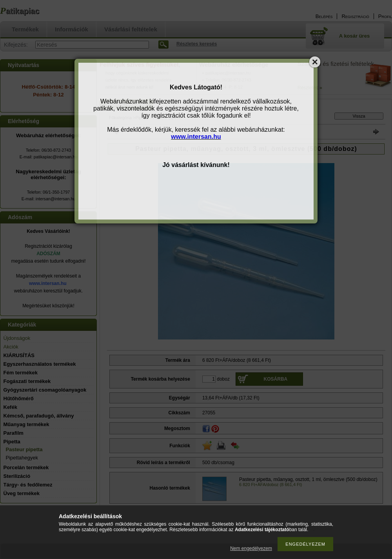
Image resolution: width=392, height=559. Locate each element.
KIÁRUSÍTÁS (19, 355)
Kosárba (276, 379)
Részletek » (310, 88)
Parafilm (14, 433)
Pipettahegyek (22, 458)
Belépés (324, 16)
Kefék (10, 407)
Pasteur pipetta (24, 449)
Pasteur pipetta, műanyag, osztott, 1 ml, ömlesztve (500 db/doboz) (308, 479)
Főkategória (120, 118)
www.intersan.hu (48, 283)
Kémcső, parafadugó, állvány (39, 416)
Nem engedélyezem (251, 548)
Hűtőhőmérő (19, 398)
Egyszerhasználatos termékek (40, 364)
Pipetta (142, 118)
